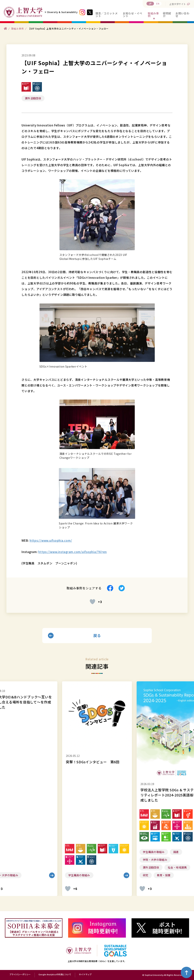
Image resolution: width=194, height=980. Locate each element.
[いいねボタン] (92, 602)
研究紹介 (167, 15)
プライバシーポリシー (20, 975)
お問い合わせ (182, 15)
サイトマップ (85, 975)
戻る (97, 635)
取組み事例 (153, 15)
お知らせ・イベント (132, 15)
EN (158, 4)
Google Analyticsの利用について (55, 975)
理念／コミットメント (107, 15)
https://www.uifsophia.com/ (51, 540)
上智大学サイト (178, 4)
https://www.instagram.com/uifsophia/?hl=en (73, 552)
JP (150, 4)
